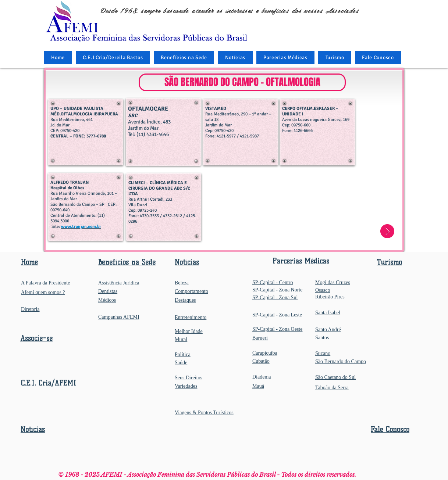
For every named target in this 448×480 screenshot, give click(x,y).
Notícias (33, 429)
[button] (184, 58)
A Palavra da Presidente (45, 283)
